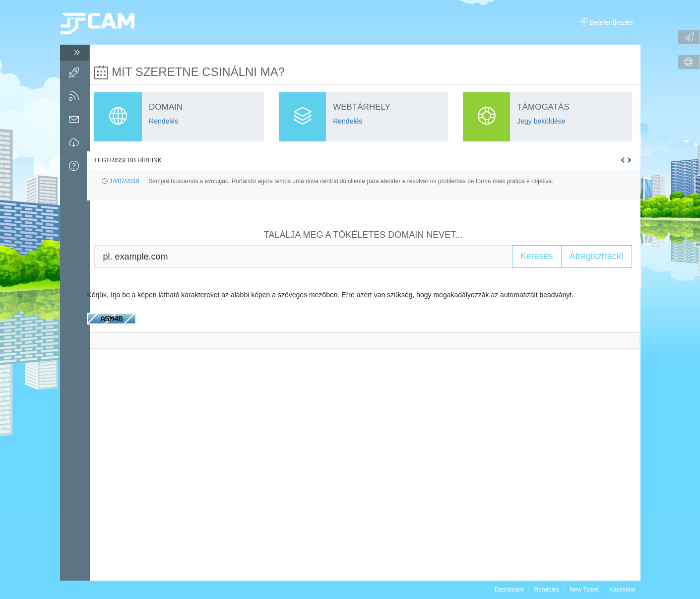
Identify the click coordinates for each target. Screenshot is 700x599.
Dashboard (509, 590)
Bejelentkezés (606, 22)
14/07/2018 (127, 181)
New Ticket (584, 590)
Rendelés (546, 590)
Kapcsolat (622, 590)
